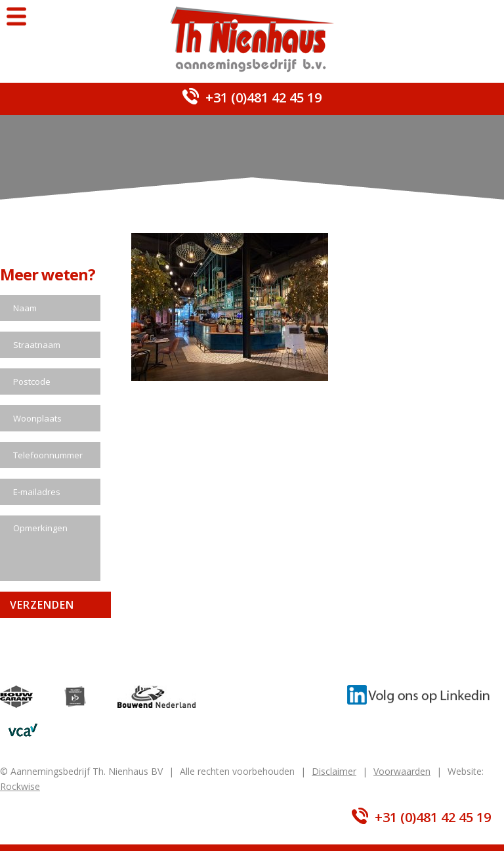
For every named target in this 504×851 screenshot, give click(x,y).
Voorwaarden (402, 771)
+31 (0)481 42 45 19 (263, 98)
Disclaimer (334, 771)
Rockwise (20, 786)
